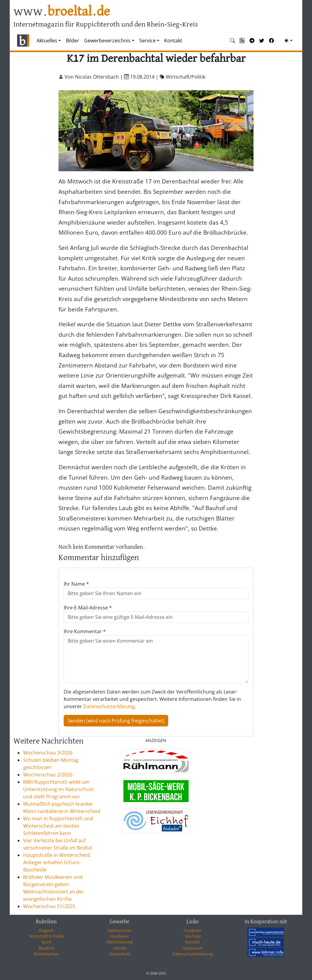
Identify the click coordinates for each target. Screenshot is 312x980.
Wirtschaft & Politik (46, 936)
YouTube (193, 936)
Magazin (46, 930)
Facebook (193, 930)
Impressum (193, 948)
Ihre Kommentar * (85, 631)
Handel (120, 948)
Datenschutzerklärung (109, 706)
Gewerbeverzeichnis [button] (107, 41)
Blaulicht (46, 948)
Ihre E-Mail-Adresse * (88, 608)
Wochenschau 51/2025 (49, 906)
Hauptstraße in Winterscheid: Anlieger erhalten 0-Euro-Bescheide (57, 862)
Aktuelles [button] (47, 41)
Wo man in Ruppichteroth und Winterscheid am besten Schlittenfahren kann (58, 826)
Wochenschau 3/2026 (48, 753)
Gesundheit (120, 954)
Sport (46, 942)
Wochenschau (46, 954)
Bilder (73, 41)
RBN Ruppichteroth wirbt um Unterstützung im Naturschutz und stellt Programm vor (58, 789)
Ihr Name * (76, 584)
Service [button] (147, 41)
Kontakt (173, 41)
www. (62, 12)
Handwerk (119, 936)
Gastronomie (119, 930)
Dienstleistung (120, 942)
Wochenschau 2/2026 (48, 775)
